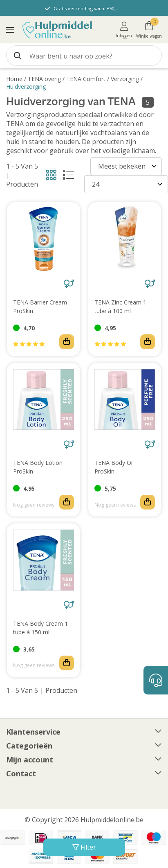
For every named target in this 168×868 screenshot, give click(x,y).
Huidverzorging (26, 87)
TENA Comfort (86, 79)
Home (14, 79)
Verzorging (125, 79)
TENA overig (44, 79)
